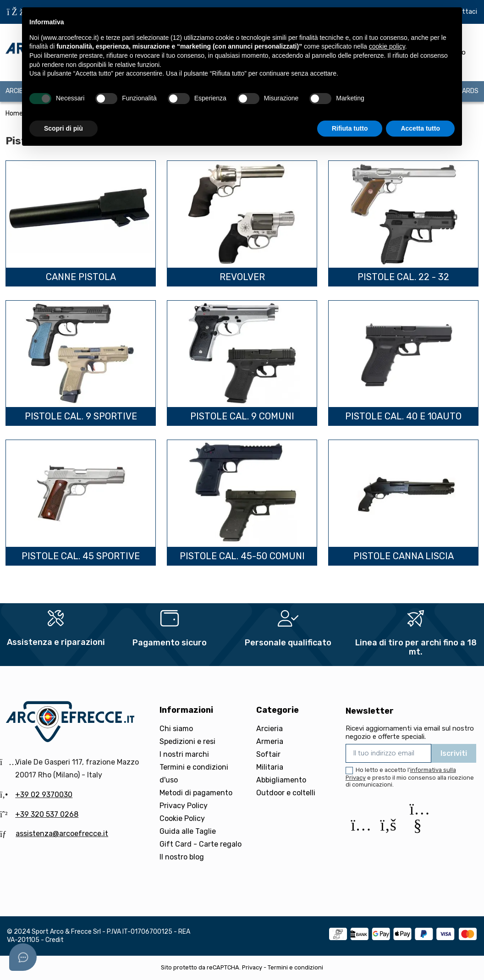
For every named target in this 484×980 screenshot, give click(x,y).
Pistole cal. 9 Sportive (81, 416)
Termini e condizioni (295, 967)
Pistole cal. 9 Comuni (242, 416)
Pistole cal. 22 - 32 (403, 277)
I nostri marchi (184, 754)
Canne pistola (81, 277)
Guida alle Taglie (188, 831)
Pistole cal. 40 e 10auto (403, 416)
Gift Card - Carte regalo (201, 844)
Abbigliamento (281, 780)
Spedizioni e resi (187, 741)
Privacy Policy (184, 806)
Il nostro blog (182, 857)
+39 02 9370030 (44, 795)
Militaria (270, 767)
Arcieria (269, 729)
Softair (268, 754)
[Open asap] (23, 957)
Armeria (270, 741)
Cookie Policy (182, 818)
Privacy (252, 967)
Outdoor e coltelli (286, 793)
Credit (55, 940)
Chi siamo (176, 729)
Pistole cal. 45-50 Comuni (242, 556)
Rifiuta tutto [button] (350, 128)
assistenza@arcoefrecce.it (62, 834)
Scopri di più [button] (63, 128)
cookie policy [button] (387, 46)
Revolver (242, 277)
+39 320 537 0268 (47, 814)
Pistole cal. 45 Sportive (81, 556)
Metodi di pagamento (196, 793)
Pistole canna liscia (404, 556)
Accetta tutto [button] (420, 128)
